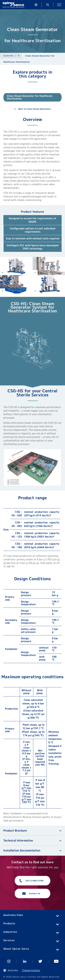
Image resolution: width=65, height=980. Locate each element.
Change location (31, 970)
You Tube (56, 961)
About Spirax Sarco (16, 949)
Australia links (13, 915)
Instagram (9, 961)
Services (9, 940)
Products (9, 923)
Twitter (41, 961)
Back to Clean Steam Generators (35, 109)
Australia (8, 56)
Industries (10, 932)
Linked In (25, 961)
